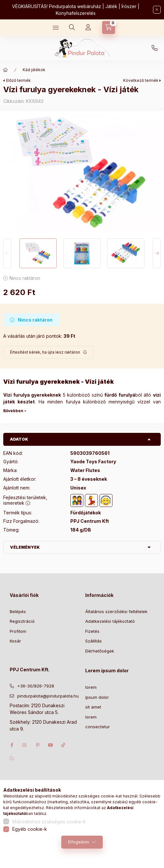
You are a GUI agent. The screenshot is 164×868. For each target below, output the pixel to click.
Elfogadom (79, 842)
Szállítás (94, 641)
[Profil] (88, 27)
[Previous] (7, 253)
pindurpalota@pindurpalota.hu (48, 696)
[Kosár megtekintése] (109, 27)
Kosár (15, 641)
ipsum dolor (97, 697)
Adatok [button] (19, 439)
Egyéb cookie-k (30, 829)
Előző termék (18, 80)
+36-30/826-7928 (155, 48)
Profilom (18, 631)
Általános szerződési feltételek (116, 611)
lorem (91, 687)
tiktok (64, 745)
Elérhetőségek (100, 651)
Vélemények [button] (25, 547)
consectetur (98, 727)
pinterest (38, 745)
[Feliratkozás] (48, 352)
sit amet (93, 707)
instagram (25, 745)
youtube (51, 745)
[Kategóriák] (56, 27)
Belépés (18, 611)
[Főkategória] (6, 70)
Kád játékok (34, 70)
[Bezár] (157, 10)
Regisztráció (22, 621)
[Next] (157, 253)
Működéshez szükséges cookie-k (49, 822)
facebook (12, 745)
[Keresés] (72, 27)
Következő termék (141, 80)
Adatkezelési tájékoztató (110, 621)
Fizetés (92, 631)
